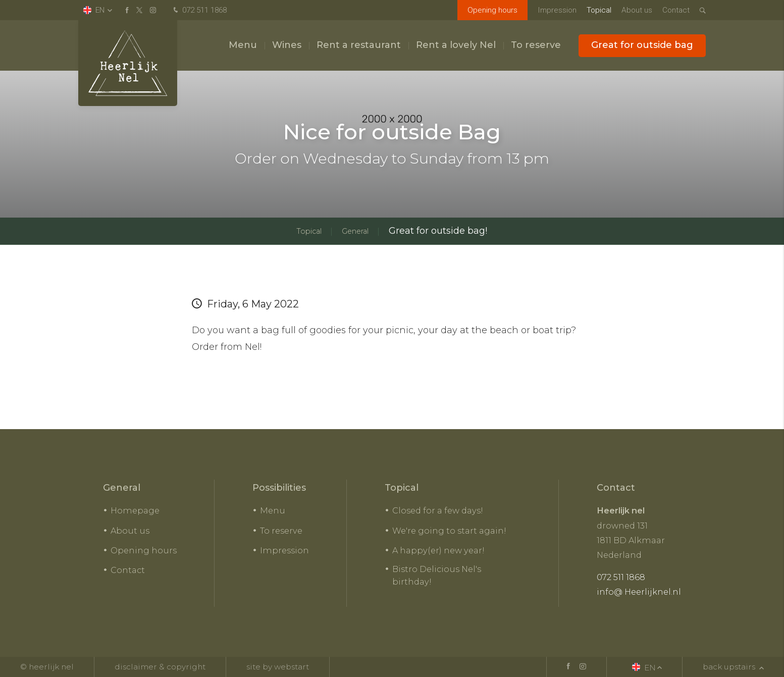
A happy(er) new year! (438, 550)
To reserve (536, 45)
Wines (287, 45)
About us (637, 10)
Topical (599, 10)
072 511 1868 (199, 11)
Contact (676, 10)
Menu (243, 45)
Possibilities (279, 488)
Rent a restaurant (359, 45)
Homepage (135, 510)
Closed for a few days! (438, 510)
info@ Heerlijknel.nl (639, 592)
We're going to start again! (449, 531)
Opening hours (492, 10)
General (122, 488)
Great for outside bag (642, 45)
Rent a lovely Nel (456, 45)
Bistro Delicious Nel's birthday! (437, 575)
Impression (557, 10)
